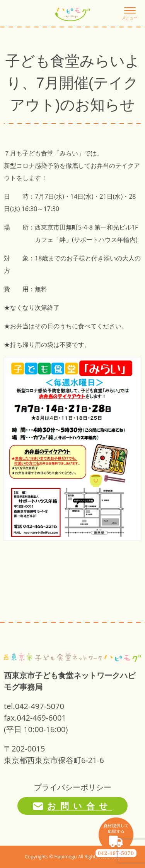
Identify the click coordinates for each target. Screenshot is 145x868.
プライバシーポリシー (73, 787)
